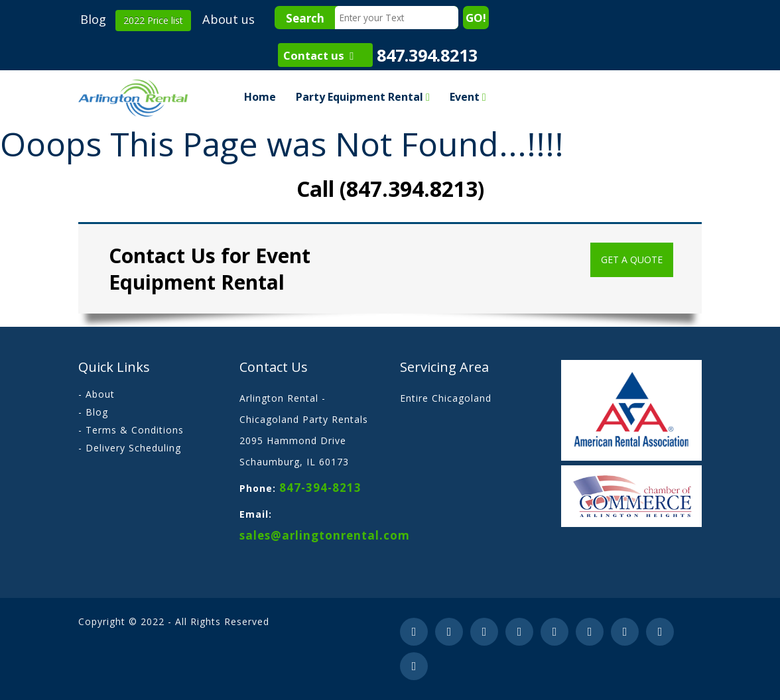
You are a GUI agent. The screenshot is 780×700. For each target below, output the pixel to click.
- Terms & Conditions (131, 430)
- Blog (93, 412)
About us (228, 19)
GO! (476, 18)
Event (468, 97)
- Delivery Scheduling (130, 448)
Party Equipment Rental (363, 97)
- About (97, 394)
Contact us (318, 55)
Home (260, 97)
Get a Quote (632, 260)
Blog (93, 19)
